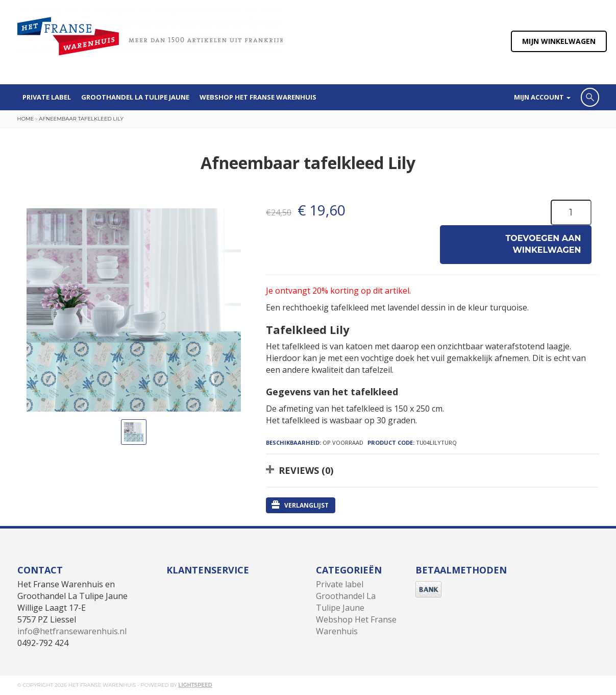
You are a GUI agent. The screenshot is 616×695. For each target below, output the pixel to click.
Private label (47, 97)
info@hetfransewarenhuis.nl (72, 631)
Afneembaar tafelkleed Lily (81, 119)
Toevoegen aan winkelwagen (544, 244)
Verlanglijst (300, 505)
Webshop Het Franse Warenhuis (258, 97)
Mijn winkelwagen (559, 41)
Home (26, 119)
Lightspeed (195, 685)
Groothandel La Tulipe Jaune (135, 97)
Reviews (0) (306, 470)
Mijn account (542, 97)
